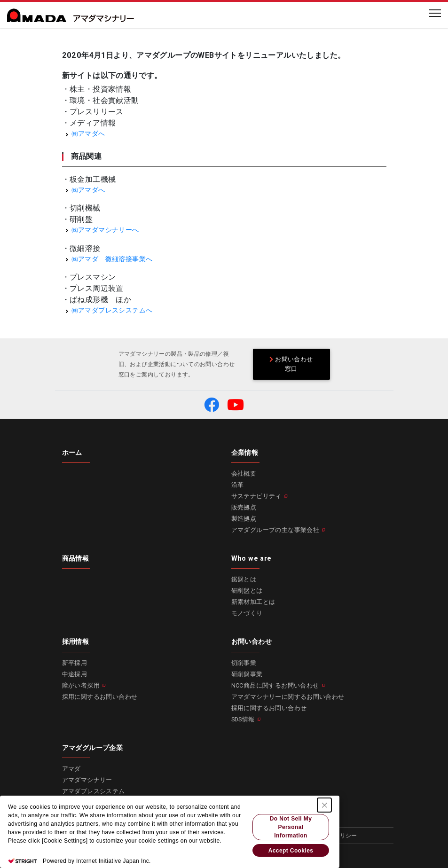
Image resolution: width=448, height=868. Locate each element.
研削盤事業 (247, 674)
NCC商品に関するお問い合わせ (275, 685)
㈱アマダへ (88, 134)
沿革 (238, 485)
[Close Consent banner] (324, 805)
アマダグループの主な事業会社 (275, 530)
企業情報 (245, 453)
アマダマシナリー (87, 780)
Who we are (252, 558)
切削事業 (244, 663)
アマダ (71, 769)
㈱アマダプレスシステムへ (112, 310)
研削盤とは (247, 590)
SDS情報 (243, 719)
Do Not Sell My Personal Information (291, 827)
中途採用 (75, 674)
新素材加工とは (253, 602)
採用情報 (76, 641)
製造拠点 (244, 519)
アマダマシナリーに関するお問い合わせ (288, 697)
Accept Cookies (291, 851)
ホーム (72, 453)
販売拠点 (244, 507)
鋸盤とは (244, 579)
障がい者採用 (81, 685)
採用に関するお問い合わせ (100, 697)
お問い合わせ (252, 641)
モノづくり (247, 613)
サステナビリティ (256, 496)
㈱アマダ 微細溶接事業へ (112, 259)
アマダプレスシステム (94, 791)
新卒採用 (75, 663)
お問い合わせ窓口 (291, 364)
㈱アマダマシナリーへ (105, 230)
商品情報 (76, 558)
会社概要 (244, 473)
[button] (212, 405)
